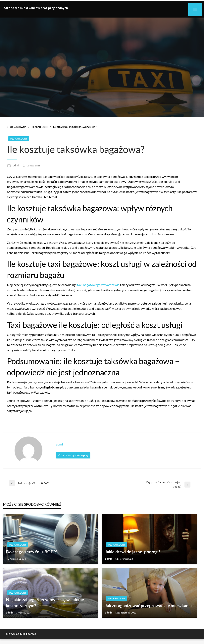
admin (17, 165)
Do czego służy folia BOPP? (32, 552)
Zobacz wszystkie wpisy (73, 455)
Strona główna (17, 127)
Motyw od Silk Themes (21, 634)
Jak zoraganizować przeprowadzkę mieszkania (148, 605)
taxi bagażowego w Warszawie (98, 285)
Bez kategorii (40, 127)
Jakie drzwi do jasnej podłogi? (133, 552)
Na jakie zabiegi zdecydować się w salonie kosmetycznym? (45, 602)
